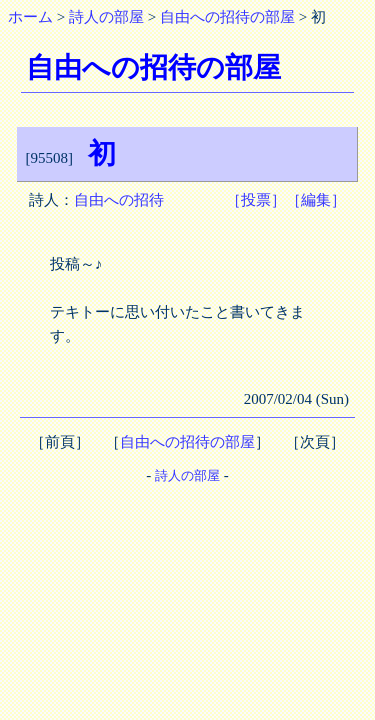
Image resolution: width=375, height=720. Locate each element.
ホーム (30, 17)
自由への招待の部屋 (227, 17)
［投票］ (256, 200)
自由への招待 (119, 200)
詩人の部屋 (106, 17)
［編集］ (316, 200)
